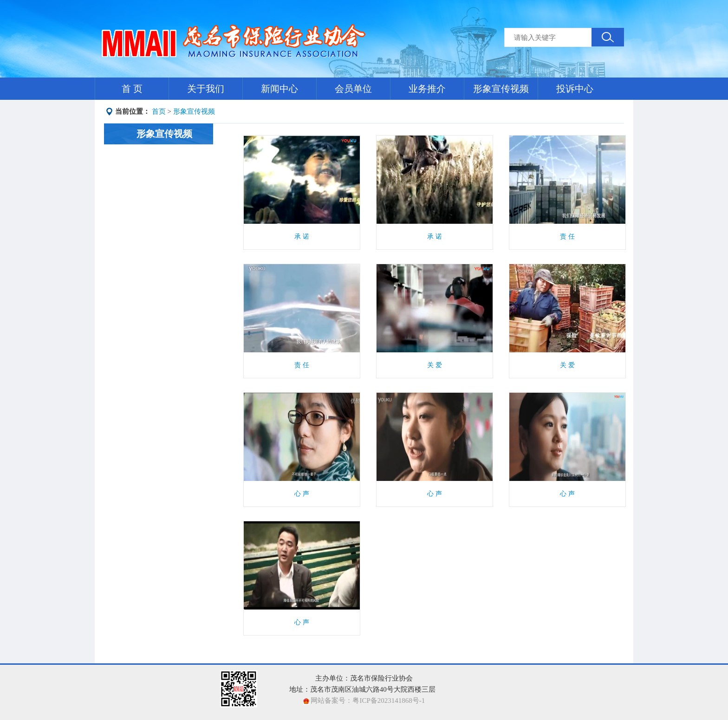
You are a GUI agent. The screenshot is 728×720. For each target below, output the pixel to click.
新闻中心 (279, 89)
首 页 (132, 89)
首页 (159, 111)
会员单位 (353, 89)
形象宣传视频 (501, 89)
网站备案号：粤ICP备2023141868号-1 (367, 701)
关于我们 (206, 89)
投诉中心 (575, 89)
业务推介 (427, 89)
